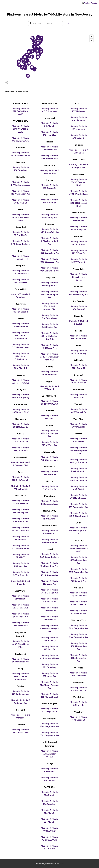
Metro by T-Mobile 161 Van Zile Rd (21, 257)
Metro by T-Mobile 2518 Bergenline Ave (79, 571)
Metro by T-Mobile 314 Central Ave (50, 317)
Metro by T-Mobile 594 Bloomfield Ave (21, 243)
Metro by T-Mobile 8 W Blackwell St (21, 488)
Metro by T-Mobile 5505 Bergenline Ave (79, 646)
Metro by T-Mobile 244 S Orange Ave (50, 573)
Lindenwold (49, 452)
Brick (21, 251)
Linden (50, 425)
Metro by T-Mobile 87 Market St (79, 137)
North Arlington (50, 704)
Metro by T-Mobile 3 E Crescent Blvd (21, 464)
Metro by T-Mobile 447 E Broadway (79, 352)
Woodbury (78, 712)
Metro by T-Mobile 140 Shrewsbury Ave (79, 293)
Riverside (79, 316)
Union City (79, 540)
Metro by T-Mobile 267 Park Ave (50, 609)
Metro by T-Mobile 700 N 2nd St (50, 488)
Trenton (78, 434)
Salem (79, 345)
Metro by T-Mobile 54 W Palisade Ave (21, 660)
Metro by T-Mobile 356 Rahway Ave (21, 511)
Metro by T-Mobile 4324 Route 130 (79, 689)
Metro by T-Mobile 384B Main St (21, 201)
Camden (21, 319)
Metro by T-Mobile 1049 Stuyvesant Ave (49, 260)
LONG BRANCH (49, 396)
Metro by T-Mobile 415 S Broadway (50, 110)
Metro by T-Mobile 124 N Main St (50, 201)
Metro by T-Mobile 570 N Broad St (21, 574)
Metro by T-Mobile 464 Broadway (50, 803)
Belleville (21, 177)
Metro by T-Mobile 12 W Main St (21, 716)
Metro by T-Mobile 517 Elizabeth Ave (21, 547)
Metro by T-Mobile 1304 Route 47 (79, 308)
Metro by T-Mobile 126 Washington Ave (21, 192)
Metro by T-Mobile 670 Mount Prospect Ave (50, 629)
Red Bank (79, 287)
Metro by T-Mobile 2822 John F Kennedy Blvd (50, 306)
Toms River (79, 419)
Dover (21, 472)
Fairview (21, 686)
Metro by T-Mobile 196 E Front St (79, 252)
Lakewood (50, 411)
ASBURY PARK (21, 103)
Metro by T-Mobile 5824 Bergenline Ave (79, 658)
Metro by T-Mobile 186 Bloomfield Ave (49, 564)
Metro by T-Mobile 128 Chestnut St (79, 337)
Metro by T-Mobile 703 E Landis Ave (79, 594)
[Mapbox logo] (7, 83)
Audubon (21, 148)
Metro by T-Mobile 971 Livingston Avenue (50, 754)
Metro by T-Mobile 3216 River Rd (21, 367)
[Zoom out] (91, 40)
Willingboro (78, 683)
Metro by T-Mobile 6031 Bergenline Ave (78, 627)
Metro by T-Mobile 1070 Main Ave (21, 449)
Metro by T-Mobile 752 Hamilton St (79, 381)
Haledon (49, 142)
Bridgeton (21, 266)
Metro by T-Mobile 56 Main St (79, 396)
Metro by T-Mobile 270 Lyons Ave (50, 675)
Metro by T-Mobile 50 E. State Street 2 (78, 515)
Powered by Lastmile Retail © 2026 (49, 864)
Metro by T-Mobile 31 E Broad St (79, 151)
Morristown (50, 496)
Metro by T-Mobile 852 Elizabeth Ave (21, 529)
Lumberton (49, 467)
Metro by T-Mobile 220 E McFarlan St (21, 479)
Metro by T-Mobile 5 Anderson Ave (21, 702)
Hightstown (50, 195)
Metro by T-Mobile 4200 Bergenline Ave (79, 560)
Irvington (50, 224)
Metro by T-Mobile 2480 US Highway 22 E (79, 531)
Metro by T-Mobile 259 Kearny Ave (50, 373)
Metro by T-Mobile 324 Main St (50, 779)
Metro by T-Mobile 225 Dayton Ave (21, 440)
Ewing (21, 669)
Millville (50, 481)
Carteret (21, 375)
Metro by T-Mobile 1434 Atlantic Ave (21, 139)
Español (94, 3)
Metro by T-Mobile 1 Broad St (21, 583)
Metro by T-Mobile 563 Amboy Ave (79, 228)
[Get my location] (69, 23)
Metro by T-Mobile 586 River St (50, 794)
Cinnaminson (21, 404)
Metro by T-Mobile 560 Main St (21, 597)
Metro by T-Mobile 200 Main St (50, 770)
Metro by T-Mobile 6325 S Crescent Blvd (79, 182)
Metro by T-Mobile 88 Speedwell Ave (50, 503)
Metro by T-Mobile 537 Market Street (21, 346)
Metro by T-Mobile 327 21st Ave (50, 847)
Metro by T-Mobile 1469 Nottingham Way (79, 451)
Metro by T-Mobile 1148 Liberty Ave (50, 216)
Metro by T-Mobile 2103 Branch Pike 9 (21, 411)
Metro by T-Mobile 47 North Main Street (79, 277)
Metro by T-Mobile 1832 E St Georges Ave (50, 433)
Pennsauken (79, 174)
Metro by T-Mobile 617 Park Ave (79, 243)
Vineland (79, 588)
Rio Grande (79, 301)
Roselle (78, 331)
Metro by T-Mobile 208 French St (50, 532)
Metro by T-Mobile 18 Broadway (21, 296)
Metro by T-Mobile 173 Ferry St (50, 648)
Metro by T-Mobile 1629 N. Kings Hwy (21, 396)
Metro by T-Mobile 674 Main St (50, 812)
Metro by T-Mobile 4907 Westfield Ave (78, 193)
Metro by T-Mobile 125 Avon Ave (50, 600)
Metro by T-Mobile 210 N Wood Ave (50, 444)
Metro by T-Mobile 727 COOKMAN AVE (21, 111)
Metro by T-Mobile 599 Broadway (50, 666)
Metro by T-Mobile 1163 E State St (79, 488)
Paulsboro (78, 145)
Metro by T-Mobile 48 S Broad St (79, 718)
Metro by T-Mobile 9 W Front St (49, 388)
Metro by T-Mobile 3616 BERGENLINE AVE (79, 548)
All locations (10, 91)
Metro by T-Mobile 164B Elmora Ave (21, 520)
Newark (50, 549)
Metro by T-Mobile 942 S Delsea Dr (79, 603)
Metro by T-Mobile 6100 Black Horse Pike (21, 644)
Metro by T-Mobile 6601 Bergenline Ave (79, 636)
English (87, 3)
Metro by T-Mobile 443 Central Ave (50, 326)
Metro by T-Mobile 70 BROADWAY (50, 838)
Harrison (49, 180)
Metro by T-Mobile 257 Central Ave (21, 606)
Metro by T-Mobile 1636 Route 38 (50, 473)
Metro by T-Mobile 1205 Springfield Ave (50, 251)
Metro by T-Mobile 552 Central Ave (21, 615)
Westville (79, 668)
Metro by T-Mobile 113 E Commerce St (21, 272)
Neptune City (50, 511)
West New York (79, 620)
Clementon (21, 419)
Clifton (21, 434)
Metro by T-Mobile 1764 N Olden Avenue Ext (21, 676)
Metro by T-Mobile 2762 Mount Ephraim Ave (21, 336)
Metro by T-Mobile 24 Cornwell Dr (21, 281)
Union (78, 523)
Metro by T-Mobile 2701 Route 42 (79, 367)
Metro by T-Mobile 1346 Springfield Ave (49, 231)
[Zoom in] (91, 37)
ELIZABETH (21, 496)
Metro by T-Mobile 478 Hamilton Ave (79, 497)
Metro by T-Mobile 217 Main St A (50, 133)
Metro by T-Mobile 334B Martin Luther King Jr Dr (49, 357)
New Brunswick (50, 525)
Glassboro (21, 725)
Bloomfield (21, 227)
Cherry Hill (21, 390)
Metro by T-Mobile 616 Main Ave (79, 119)
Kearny (49, 367)
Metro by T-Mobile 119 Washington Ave (21, 183)
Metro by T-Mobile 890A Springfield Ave (50, 241)
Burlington (21, 304)
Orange (50, 764)
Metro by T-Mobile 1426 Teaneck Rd (79, 411)
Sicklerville (78, 360)
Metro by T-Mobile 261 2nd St (50, 417)
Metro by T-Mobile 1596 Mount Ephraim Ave (21, 356)
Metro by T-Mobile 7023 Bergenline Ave (49, 734)
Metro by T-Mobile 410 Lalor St (79, 440)
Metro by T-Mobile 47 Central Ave (21, 624)
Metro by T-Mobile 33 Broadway (50, 639)
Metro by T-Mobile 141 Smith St (79, 219)
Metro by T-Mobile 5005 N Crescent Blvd (79, 203)
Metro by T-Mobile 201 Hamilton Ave (79, 479)
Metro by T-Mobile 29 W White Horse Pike (21, 218)
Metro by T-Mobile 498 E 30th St (50, 829)
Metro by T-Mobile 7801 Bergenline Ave (49, 725)
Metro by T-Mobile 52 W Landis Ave (79, 612)
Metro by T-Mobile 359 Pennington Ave (78, 506)
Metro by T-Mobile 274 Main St (50, 820)
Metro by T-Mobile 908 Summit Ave (79, 580)
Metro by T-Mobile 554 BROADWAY (50, 402)
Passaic (78, 103)
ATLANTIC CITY (21, 121)
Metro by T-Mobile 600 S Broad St (21, 502)
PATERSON (49, 787)
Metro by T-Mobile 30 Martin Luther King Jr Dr (50, 336)
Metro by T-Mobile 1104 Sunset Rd (21, 310)
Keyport (49, 381)
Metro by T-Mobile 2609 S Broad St (79, 470)
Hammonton (49, 165)
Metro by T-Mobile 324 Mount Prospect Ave (50, 685)
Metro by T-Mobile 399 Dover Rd (79, 425)
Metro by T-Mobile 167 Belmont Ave (50, 148)
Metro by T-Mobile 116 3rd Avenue (50, 517)
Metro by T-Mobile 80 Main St (79, 704)
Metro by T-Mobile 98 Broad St (21, 538)
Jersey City (50, 278)
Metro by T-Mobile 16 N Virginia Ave (78, 166)
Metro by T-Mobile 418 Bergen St (50, 187)
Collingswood (21, 457)
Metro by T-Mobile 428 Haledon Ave (50, 157)
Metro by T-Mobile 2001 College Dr (21, 425)
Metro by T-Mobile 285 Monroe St (79, 128)
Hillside (50, 209)
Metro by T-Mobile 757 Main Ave (79, 110)
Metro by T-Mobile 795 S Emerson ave (50, 458)
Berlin (21, 210)
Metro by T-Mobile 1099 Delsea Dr (79, 674)
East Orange (21, 591)
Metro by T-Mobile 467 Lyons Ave (50, 582)
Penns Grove (78, 160)
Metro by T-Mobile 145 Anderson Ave (21, 693)
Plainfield (78, 236)
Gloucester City (50, 103)
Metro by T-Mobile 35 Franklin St (21, 234)
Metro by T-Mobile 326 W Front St (79, 261)
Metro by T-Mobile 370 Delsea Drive (21, 731)
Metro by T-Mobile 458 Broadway (21, 169)
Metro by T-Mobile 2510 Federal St (21, 325)
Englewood (21, 654)
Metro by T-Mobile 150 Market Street (50, 696)
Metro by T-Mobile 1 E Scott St (78, 323)
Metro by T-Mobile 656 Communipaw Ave (49, 294)
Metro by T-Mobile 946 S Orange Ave (50, 591)
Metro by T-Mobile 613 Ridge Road (50, 710)
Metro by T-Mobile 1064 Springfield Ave (49, 269)
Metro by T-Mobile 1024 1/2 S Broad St (79, 461)
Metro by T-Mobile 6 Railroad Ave (49, 172)
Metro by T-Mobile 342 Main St (50, 125)
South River (79, 390)
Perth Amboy (79, 213)
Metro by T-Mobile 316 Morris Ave (21, 565)
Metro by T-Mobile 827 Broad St (50, 618)
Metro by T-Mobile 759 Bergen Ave (50, 284)
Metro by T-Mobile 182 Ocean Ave (50, 346)
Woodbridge (79, 697)
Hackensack (50, 118)
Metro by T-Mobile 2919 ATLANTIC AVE (21, 129)
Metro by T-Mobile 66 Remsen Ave (50, 541)
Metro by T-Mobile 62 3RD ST (21, 556)
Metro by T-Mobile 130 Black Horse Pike (21, 154)
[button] (33, 51)
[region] (49, 59)
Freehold (21, 710)
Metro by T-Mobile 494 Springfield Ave (50, 657)
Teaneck (78, 404)
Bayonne (21, 162)
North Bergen (50, 718)
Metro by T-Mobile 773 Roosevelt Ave (21, 381)
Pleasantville (79, 269)
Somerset (79, 375)
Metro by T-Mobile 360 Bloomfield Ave (49, 556)
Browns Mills (21, 289)
